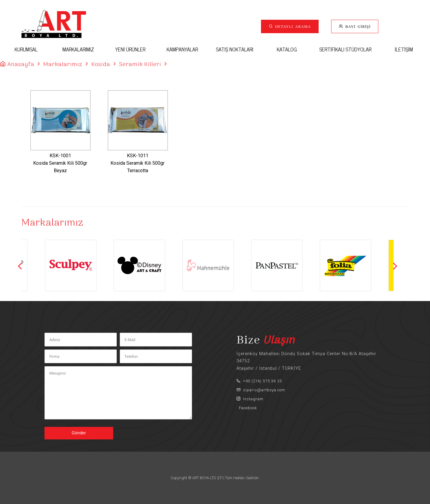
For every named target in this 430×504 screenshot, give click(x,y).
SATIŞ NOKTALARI (235, 49)
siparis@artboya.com (261, 390)
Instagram (250, 399)
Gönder (79, 433)
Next (395, 266)
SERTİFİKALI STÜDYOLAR (345, 49)
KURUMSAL (26, 49)
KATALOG (287, 49)
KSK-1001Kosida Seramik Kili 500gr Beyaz (60, 163)
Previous (20, 266)
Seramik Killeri (140, 65)
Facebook (247, 408)
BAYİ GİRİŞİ (357, 26)
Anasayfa (21, 65)
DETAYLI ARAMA (292, 26)
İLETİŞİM (404, 49)
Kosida (101, 65)
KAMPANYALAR (182, 49)
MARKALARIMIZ (78, 49)
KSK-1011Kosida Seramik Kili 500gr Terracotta (138, 163)
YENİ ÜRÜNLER (130, 49)
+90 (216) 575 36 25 (259, 381)
